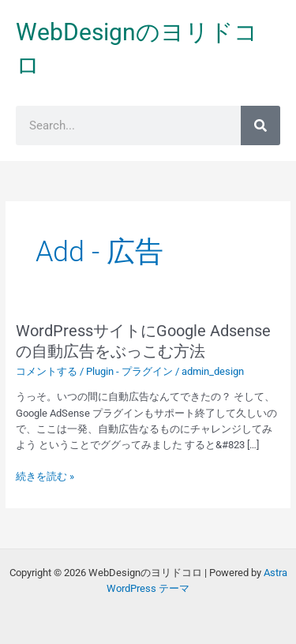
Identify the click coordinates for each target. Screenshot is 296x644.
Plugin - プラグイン (129, 371)
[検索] (260, 125)
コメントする (47, 371)
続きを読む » (45, 477)
